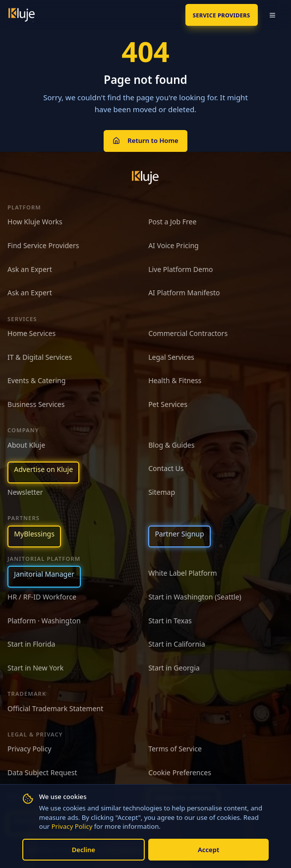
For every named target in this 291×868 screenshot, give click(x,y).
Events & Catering (36, 380)
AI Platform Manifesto (184, 293)
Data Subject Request (42, 772)
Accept (208, 850)
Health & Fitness (175, 380)
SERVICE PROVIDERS (222, 15)
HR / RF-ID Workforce (42, 597)
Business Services (36, 404)
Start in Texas (170, 621)
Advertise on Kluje (43, 469)
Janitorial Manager (44, 574)
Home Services (31, 333)
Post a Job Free (172, 222)
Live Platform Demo (181, 269)
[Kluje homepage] (145, 178)
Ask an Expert (30, 269)
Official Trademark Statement (55, 708)
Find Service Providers (43, 245)
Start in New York (35, 668)
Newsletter (25, 492)
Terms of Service (175, 749)
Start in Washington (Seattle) (195, 597)
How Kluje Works (35, 222)
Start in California (176, 644)
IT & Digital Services (40, 357)
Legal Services (171, 357)
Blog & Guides (171, 445)
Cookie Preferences (180, 772)
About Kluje (26, 445)
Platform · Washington (44, 621)
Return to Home (145, 140)
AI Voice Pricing (174, 245)
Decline (84, 850)
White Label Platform (182, 573)
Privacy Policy (72, 826)
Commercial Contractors (188, 333)
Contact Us (166, 468)
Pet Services (168, 404)
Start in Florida (31, 644)
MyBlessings (34, 534)
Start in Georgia (174, 668)
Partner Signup (179, 534)
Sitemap (162, 492)
